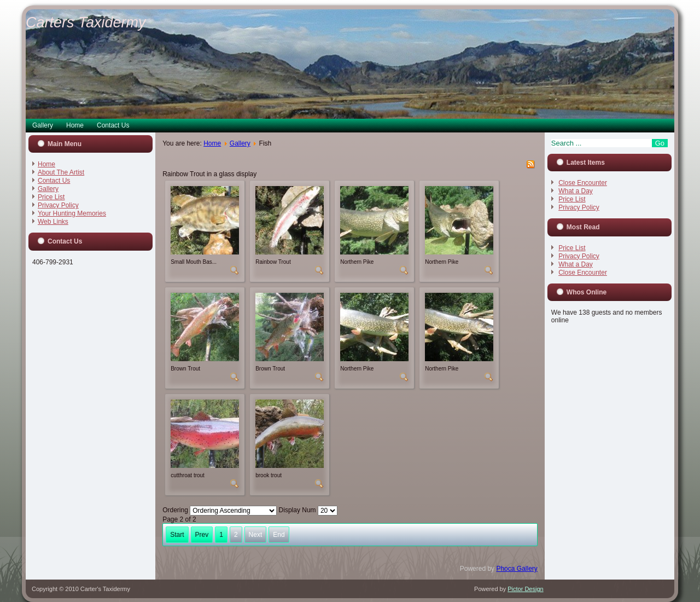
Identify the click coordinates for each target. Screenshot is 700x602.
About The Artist (61, 172)
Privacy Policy (58, 205)
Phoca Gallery (517, 569)
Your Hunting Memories (72, 213)
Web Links (53, 222)
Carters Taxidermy (86, 22)
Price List (51, 197)
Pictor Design (525, 589)
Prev (202, 535)
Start (177, 535)
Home (75, 125)
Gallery (43, 125)
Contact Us (113, 125)
